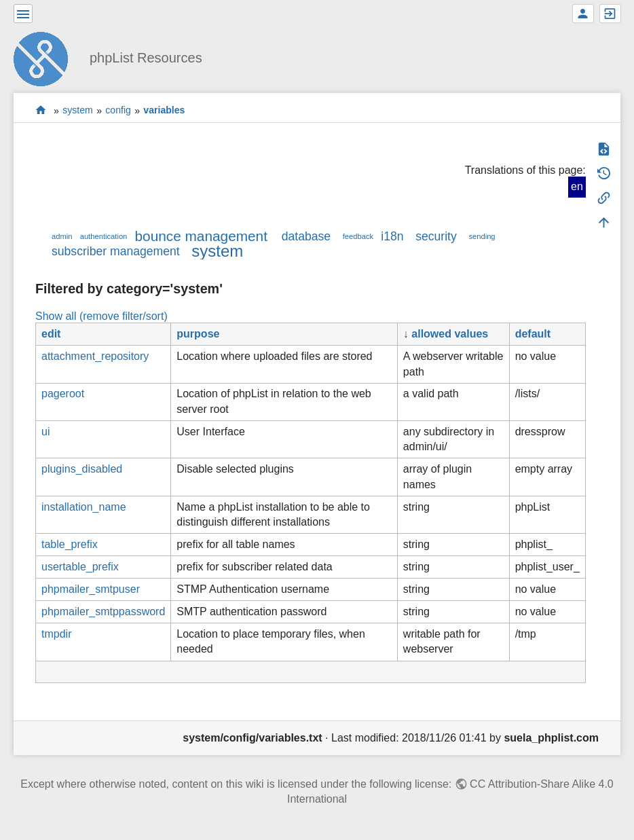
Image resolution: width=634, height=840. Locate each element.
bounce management (201, 236)
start (41, 110)
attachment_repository (95, 356)
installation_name (84, 507)
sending (482, 236)
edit (51, 334)
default (533, 334)
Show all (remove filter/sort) (101, 316)
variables (164, 111)
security (436, 236)
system (78, 111)
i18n (392, 236)
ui (45, 432)
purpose (198, 334)
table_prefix (70, 544)
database (306, 236)
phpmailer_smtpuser (91, 589)
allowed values (450, 334)
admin (62, 236)
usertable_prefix (80, 567)
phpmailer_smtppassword (103, 611)
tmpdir (56, 634)
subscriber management (116, 251)
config (118, 111)
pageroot (63, 394)
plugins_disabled (82, 469)
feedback (358, 236)
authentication (104, 236)
